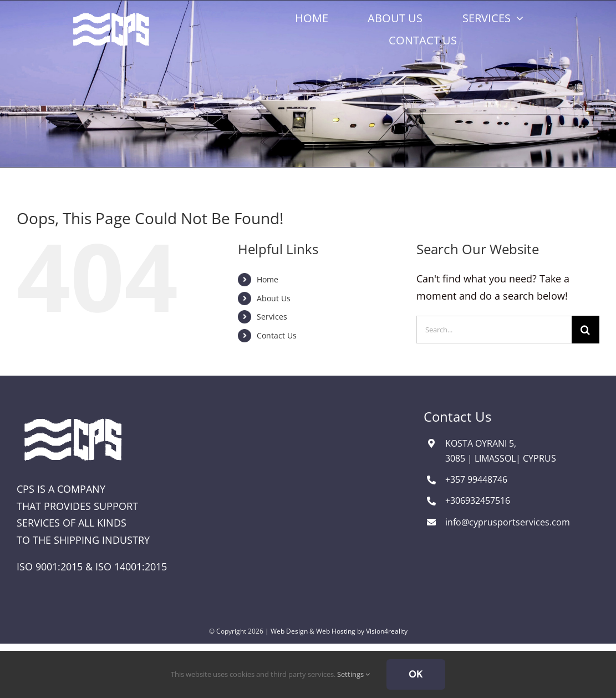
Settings (353, 674)
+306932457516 (478, 500)
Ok (416, 674)
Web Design (289, 631)
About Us (274, 298)
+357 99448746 (476, 479)
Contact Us (277, 335)
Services (272, 317)
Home (268, 279)
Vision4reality (387, 631)
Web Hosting (336, 631)
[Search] (586, 330)
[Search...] (494, 330)
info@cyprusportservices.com (508, 522)
